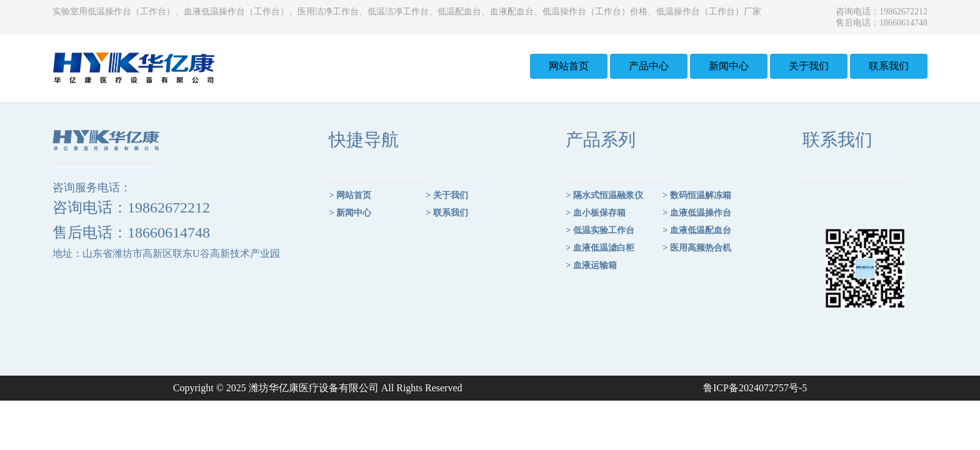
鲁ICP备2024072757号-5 (755, 388)
